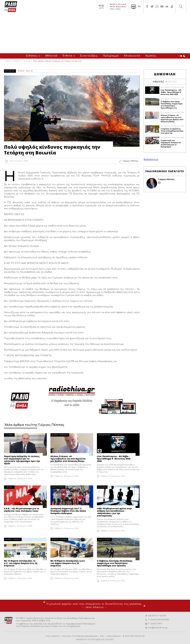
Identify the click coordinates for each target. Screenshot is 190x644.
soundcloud (166, 7)
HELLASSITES (108, 640)
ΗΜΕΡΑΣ (158, 82)
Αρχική (8, 61)
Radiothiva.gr (151, 160)
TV (136, 7)
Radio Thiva (11, 7)
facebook (145, 7)
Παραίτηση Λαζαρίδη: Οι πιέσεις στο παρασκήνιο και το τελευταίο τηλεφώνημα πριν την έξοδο (22, 460)
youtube (161, 7)
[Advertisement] (95, 33)
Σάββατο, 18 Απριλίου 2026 (20, 479)
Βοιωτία (27, 61)
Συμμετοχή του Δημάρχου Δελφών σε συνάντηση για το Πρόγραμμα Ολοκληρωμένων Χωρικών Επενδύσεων (171, 144)
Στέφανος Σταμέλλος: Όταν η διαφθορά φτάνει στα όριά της (172, 131)
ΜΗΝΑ (173, 82)
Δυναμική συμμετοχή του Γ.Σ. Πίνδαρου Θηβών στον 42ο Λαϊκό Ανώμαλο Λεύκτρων (68, 511)
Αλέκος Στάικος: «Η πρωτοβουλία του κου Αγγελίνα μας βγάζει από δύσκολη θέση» (68, 459)
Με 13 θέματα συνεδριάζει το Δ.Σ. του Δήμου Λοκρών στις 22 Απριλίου (21, 563)
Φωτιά (29, 71)
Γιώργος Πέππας (166, 179)
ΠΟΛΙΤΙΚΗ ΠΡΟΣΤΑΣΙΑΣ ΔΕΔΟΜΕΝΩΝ (80, 636)
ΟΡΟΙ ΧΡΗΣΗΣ (52, 636)
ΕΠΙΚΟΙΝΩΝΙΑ (113, 636)
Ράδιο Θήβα (112, 9)
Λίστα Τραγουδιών (115, 7)
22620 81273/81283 (160, 620)
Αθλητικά (51, 56)
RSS (102, 636)
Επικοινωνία (132, 56)
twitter (150, 7)
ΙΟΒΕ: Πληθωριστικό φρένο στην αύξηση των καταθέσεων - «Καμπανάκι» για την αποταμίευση (114, 512)
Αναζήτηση (181, 7)
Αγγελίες (151, 56)
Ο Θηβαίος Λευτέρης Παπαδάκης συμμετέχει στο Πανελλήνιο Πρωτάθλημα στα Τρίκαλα (115, 563)
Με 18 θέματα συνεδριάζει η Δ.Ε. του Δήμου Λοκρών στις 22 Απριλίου (68, 563)
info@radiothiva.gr (158, 628)
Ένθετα (67, 56)
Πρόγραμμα (111, 56)
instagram (155, 7)
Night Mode (182, 56)
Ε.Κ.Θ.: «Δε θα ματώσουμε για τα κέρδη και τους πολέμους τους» (22, 510)
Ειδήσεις (32, 56)
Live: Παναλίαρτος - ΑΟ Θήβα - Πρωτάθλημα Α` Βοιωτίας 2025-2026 (114, 459)
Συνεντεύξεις (89, 56)
